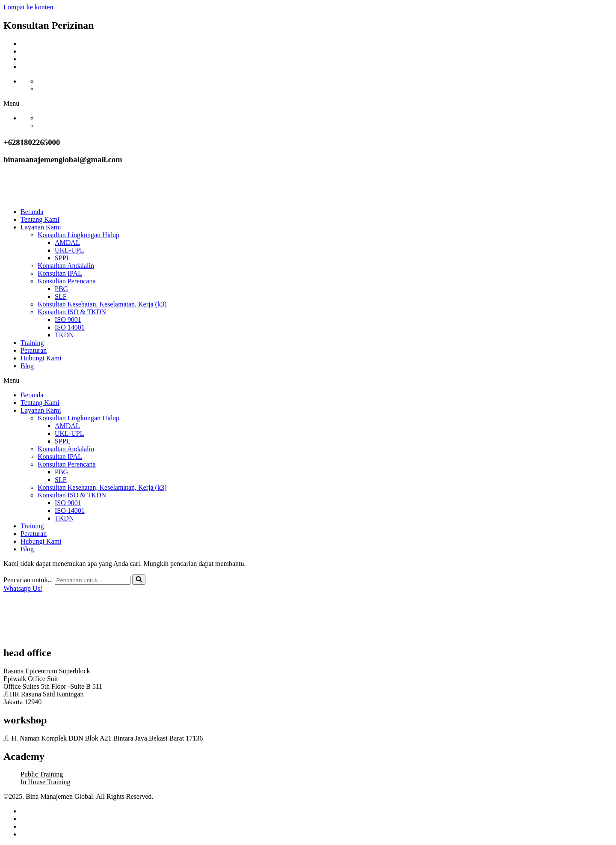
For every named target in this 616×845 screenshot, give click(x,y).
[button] (308, 104)
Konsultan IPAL (60, 273)
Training (32, 343)
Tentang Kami (40, 219)
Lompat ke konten (28, 7)
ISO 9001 (68, 320)
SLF (61, 296)
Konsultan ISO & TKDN (72, 312)
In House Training (45, 782)
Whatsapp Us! (23, 588)
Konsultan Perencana (67, 281)
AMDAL (67, 242)
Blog (27, 366)
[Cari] (93, 580)
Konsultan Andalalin (66, 266)
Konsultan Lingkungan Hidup (78, 235)
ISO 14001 (70, 327)
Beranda (32, 212)
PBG (61, 289)
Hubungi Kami (41, 358)
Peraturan (34, 350)
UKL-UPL (69, 250)
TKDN (64, 335)
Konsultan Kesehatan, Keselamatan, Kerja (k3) (102, 304)
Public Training (42, 774)
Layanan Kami (41, 227)
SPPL (62, 258)
